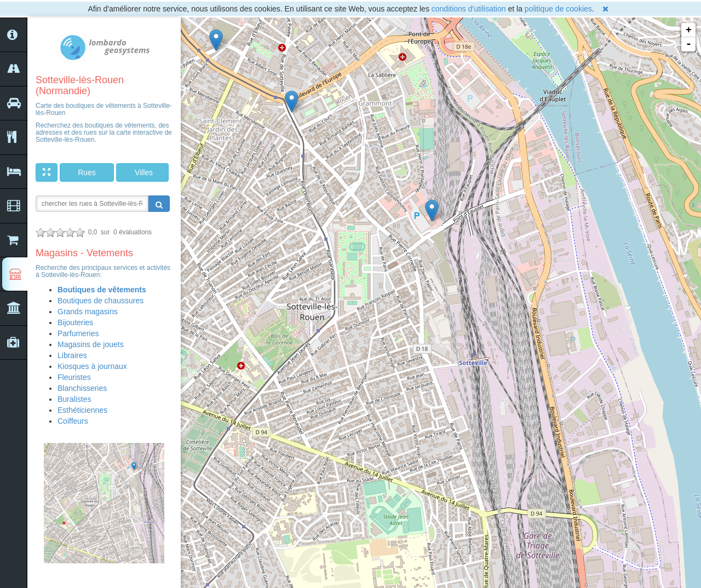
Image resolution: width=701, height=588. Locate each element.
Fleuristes (74, 377)
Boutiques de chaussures (100, 301)
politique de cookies (558, 9)
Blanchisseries (82, 388)
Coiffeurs (73, 421)
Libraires (72, 355)
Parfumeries (78, 333)
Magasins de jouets (91, 344)
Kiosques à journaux (92, 366)
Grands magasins (88, 312)
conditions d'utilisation (469, 9)
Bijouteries (75, 322)
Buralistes (74, 399)
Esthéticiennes (82, 410)
